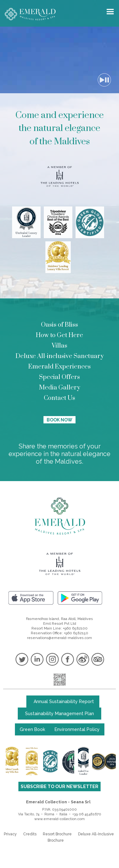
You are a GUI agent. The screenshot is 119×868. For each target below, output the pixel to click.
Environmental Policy (77, 729)
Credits (30, 834)
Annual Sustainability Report (64, 702)
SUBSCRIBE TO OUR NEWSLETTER (60, 786)
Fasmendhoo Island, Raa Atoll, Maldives (60, 619)
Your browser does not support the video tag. (60, 60)
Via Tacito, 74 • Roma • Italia (43, 814)
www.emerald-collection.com (60, 819)
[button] (112, 11)
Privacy (10, 834)
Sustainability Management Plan (60, 714)
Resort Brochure (57, 834)
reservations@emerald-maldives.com (60, 638)
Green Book (32, 729)
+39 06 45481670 (87, 814)
